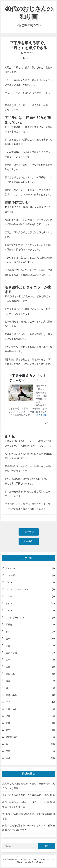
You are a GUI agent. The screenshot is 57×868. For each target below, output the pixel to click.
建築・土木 (11, 674)
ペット (9, 610)
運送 (8, 758)
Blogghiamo (23, 862)
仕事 (8, 638)
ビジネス (10, 603)
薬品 (8, 730)
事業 (8, 631)
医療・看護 (11, 653)
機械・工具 (11, 695)
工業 (8, 667)
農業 (8, 751)
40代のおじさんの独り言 (29, 12)
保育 (8, 646)
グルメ (9, 582)
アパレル (10, 568)
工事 (8, 660)
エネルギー (11, 575)
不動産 (9, 624)
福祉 (8, 716)
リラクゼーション (15, 617)
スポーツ (29, 58)
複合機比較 (11, 737)
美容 (8, 723)
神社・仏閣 (11, 709)
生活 (8, 702)
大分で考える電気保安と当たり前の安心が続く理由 (28, 795)
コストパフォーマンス (17, 589)
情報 (8, 681)
